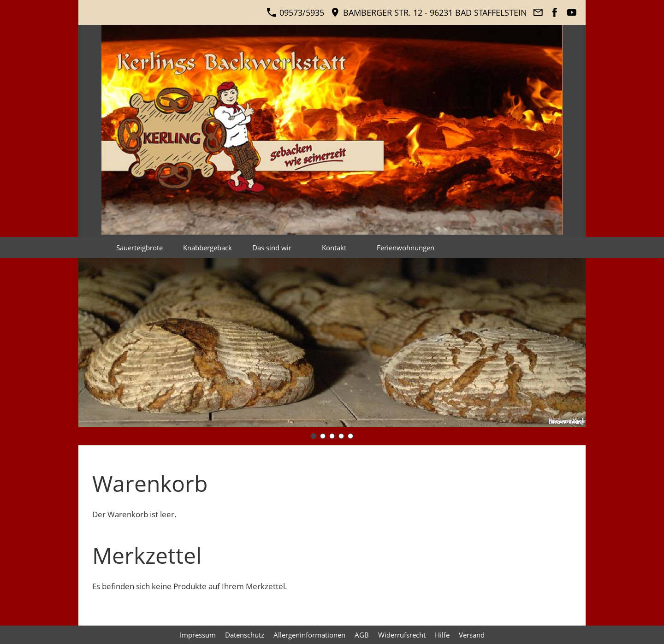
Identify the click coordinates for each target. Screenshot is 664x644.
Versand (472, 635)
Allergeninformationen (309, 635)
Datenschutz (245, 635)
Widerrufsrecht (402, 635)
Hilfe (442, 635)
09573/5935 (295, 12)
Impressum (198, 635)
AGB (362, 635)
